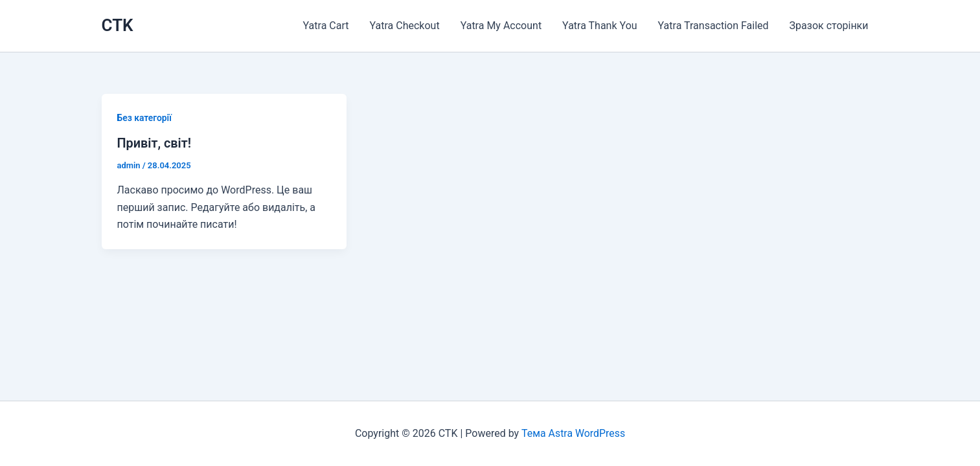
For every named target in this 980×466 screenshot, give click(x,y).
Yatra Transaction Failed (713, 26)
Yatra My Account (501, 26)
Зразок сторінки (829, 26)
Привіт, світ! (154, 143)
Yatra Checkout (405, 26)
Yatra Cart (326, 26)
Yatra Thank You (599, 26)
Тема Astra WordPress (573, 433)
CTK (118, 25)
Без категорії (145, 118)
